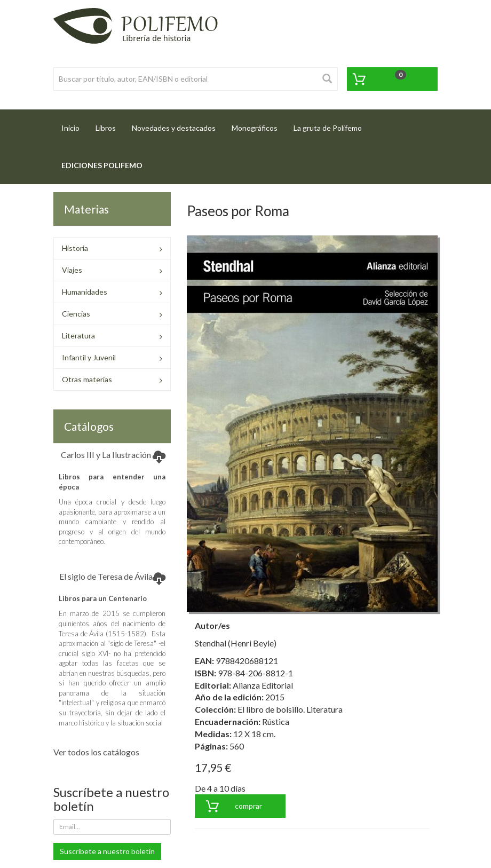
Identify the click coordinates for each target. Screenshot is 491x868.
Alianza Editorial (263, 685)
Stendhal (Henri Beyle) (236, 643)
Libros (106, 128)
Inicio (74, 125)
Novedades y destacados (174, 128)
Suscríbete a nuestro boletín (107, 851)
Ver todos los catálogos (96, 752)
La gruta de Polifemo (328, 128)
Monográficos (255, 128)
